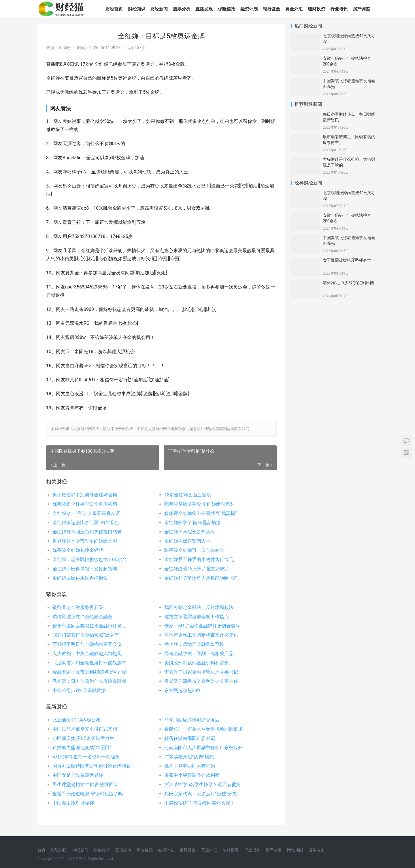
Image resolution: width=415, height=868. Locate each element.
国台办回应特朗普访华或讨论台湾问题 (92, 766)
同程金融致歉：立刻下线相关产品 (199, 654)
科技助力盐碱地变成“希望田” (82, 748)
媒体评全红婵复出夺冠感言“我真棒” (200, 513)
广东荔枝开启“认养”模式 (189, 757)
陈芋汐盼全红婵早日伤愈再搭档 (85, 504)
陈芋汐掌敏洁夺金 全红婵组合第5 (198, 504)
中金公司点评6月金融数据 (79, 690)
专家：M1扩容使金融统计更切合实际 (202, 626)
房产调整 (361, 9)
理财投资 (316, 9)
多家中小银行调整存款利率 (192, 775)
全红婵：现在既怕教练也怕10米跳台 (90, 559)
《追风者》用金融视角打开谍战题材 (89, 663)
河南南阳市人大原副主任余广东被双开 (203, 748)
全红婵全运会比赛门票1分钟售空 (86, 523)
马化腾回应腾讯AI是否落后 (192, 720)
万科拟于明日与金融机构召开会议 (87, 644)
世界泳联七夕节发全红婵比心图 (85, 541)
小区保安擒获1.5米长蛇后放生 (83, 738)
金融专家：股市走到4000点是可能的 (90, 672)
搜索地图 (316, 850)
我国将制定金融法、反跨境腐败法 (199, 607)
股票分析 (182, 9)
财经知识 (137, 9)
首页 (41, 850)
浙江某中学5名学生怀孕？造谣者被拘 (202, 784)
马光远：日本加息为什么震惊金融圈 (89, 681)
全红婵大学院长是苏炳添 (190, 532)
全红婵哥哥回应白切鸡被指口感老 (87, 532)
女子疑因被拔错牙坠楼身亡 (347, 260)
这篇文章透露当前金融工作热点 (197, 617)
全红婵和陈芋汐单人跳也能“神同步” (200, 578)
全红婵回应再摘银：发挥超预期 (85, 569)
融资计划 (249, 9)
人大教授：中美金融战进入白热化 (87, 654)
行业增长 (339, 9)
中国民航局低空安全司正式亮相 (85, 729)
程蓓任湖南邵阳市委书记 (190, 738)
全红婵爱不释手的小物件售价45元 (199, 559)
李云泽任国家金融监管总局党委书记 (201, 672)
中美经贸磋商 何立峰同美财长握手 (199, 803)
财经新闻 (159, 9)
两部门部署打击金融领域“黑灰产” (86, 635)
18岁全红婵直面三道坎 (188, 495)
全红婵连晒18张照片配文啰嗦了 (197, 569)
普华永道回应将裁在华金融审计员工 (89, 626)
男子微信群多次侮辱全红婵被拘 (85, 495)
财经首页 (114, 9)
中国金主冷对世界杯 (73, 803)
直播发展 (204, 9)
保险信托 (227, 9)
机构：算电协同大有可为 (190, 766)
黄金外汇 (294, 9)
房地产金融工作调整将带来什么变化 (201, 635)
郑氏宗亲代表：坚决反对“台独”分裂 (200, 794)
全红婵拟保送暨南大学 (187, 541)
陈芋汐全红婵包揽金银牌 (78, 550)
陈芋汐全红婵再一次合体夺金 (194, 550)
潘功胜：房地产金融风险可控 (194, 644)
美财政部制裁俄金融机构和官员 (197, 663)
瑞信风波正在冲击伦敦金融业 (82, 617)
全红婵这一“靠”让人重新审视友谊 (86, 513)
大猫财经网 (74, 859)
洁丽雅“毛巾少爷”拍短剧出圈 (348, 283)
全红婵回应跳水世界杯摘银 (80, 578)
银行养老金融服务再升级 (78, 607)
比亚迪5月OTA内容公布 (77, 720)
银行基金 (271, 9)
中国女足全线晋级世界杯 (78, 775)
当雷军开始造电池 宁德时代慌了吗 (88, 794)
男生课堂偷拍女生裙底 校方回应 (85, 784)
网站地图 (295, 850)
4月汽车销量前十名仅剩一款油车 (86, 757)
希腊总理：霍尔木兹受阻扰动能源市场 (203, 729)
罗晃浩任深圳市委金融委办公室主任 (201, 681)
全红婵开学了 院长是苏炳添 (193, 523)
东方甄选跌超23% (182, 690)
